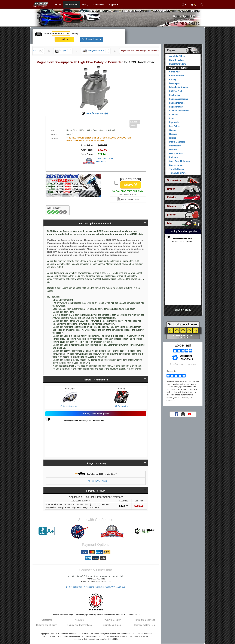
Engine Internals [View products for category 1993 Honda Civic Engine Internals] (177, 103)
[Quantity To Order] (116, 183)
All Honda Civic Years (97, 481)
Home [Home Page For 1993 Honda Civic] (58, 4)
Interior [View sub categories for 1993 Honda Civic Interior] (171, 215)
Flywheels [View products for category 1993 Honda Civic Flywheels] (174, 122)
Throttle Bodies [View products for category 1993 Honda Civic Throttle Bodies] (177, 169)
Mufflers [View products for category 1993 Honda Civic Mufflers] (173, 150)
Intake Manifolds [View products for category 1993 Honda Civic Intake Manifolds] (177, 142)
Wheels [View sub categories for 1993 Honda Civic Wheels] (171, 206)
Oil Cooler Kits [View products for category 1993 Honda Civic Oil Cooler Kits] (176, 153)
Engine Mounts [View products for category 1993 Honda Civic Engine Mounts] (176, 107)
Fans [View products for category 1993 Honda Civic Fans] (172, 118)
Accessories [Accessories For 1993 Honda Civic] (98, 4)
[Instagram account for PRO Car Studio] (183, 414)
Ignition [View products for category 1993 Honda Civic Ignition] (173, 138)
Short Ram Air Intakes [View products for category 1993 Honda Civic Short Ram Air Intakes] (180, 161)
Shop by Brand (183, 310)
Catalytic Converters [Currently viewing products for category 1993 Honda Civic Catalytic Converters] (179, 68)
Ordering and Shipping (47, 625)
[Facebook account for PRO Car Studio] (176, 414)
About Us (79, 620)
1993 (64, 39)
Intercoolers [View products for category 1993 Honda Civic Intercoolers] (175, 146)
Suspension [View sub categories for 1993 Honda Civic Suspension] (174, 180)
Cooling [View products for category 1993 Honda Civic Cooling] (173, 80)
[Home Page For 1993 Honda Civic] (41, 4)
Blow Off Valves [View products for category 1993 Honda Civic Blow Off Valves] (177, 60)
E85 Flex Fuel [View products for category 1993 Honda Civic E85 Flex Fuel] (176, 91)
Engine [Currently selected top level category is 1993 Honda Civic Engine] (171, 50)
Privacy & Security (112, 620)
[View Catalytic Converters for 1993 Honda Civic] (70, 397)
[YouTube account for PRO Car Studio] (190, 414)
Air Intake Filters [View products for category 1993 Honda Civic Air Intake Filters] (177, 56)
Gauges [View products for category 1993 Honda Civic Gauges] (173, 130)
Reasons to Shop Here (145, 625)
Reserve (130, 185)
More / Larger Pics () (97, 113)
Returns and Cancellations (79, 625)
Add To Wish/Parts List (131, 199)
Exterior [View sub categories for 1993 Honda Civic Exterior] (172, 197)
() (193, 5)
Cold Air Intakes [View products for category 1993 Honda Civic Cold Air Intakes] (177, 76)
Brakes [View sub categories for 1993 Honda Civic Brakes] (171, 189)
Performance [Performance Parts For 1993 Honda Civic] (71, 4)
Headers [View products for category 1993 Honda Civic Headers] (173, 134)
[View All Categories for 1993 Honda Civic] (122, 397)
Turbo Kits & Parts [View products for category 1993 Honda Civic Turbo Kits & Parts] (178, 173)
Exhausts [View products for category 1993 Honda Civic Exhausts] (174, 115)
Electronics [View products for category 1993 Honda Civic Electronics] (175, 95)
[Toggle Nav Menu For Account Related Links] (184, 5)
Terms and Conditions (145, 620)
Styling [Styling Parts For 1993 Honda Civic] (85, 4)
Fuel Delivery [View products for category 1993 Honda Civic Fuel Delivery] (175, 126)
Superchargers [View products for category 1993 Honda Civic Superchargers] (176, 165)
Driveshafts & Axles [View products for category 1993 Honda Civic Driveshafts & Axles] (179, 87)
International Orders (112, 625)
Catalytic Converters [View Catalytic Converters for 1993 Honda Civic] (70, 406)
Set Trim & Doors (92, 39)
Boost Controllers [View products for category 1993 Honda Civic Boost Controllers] (178, 64)
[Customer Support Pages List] (113, 4)
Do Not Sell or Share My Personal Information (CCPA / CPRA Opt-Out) (96, 587)
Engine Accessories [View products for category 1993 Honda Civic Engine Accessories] (179, 99)
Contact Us (47, 620)
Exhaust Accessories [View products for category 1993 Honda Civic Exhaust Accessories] (179, 111)
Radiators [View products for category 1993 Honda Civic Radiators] (174, 157)
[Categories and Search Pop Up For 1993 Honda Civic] (202, 5)
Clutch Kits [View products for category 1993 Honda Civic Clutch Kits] (175, 72)
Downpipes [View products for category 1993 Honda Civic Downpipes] (175, 83)
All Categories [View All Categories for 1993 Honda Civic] (121, 406)
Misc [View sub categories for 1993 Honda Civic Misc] (170, 223)
